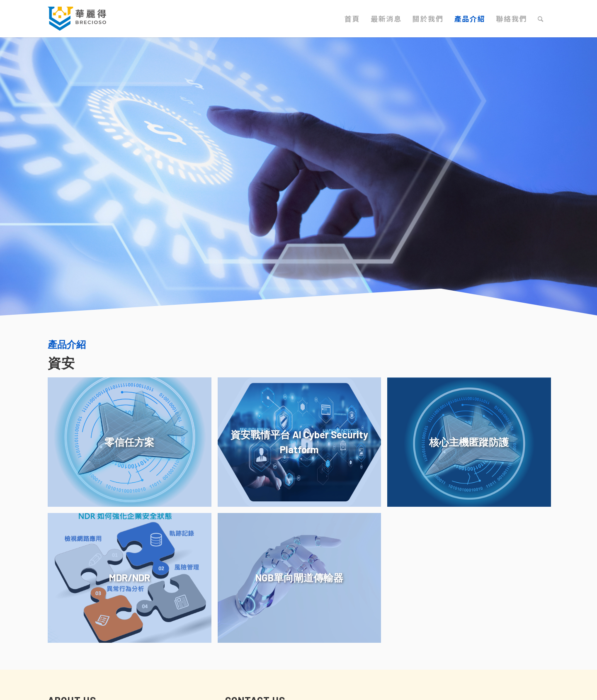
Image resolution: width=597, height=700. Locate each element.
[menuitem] (352, 19)
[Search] (541, 19)
